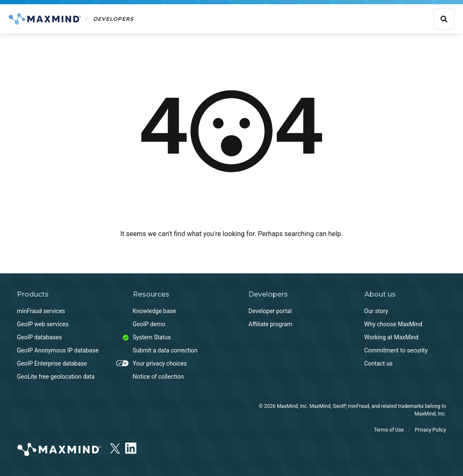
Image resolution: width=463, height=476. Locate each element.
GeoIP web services (43, 324)
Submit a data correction (165, 350)
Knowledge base (154, 311)
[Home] (71, 19)
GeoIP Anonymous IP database (58, 350)
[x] (115, 446)
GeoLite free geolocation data (56, 377)
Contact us (379, 363)
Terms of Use (389, 430)
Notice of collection (158, 377)
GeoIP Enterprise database (52, 363)
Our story (376, 311)
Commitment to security (396, 350)
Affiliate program (270, 324)
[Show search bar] (444, 19)
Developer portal (270, 311)
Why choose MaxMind (393, 324)
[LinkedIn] (131, 447)
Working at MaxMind (391, 337)
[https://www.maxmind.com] (59, 451)
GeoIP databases (39, 337)
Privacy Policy (430, 430)
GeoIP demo (149, 324)
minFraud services (41, 311)
